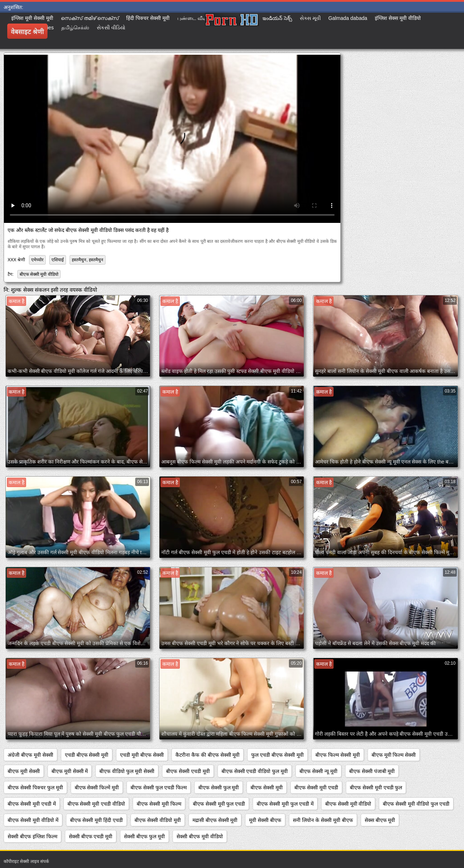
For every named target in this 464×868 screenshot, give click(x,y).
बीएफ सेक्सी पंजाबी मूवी (372, 771)
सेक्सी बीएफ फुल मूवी (144, 836)
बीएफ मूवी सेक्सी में (70, 771)
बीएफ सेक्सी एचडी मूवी (188, 771)
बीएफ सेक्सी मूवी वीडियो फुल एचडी (416, 804)
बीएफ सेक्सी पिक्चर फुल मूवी (35, 788)
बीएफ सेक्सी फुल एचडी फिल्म (159, 788)
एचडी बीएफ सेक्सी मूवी (87, 755)
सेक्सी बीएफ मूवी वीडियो (200, 836)
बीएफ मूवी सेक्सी (24, 771)
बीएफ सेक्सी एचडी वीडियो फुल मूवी (255, 771)
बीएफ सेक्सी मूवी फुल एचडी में (285, 804)
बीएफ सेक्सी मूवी (267, 788)
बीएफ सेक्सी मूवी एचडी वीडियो (96, 804)
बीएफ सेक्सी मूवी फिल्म (159, 804)
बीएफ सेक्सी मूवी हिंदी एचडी (97, 820)
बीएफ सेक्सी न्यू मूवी (318, 771)
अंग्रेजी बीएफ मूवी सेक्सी (30, 755)
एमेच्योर (37, 260)
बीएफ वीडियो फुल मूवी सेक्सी (127, 771)
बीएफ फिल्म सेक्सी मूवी (338, 755)
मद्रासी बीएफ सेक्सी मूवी (215, 820)
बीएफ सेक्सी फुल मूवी (219, 788)
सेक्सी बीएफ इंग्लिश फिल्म (32, 836)
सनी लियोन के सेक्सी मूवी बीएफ (323, 820)
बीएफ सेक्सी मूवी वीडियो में (33, 820)
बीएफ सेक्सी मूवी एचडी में (32, 804)
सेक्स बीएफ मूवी (380, 820)
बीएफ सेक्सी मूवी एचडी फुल (376, 788)
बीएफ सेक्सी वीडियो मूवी (158, 820)
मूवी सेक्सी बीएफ (265, 820)
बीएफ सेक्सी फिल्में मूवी (97, 788)
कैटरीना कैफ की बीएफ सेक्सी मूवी (208, 755)
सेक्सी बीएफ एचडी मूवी (91, 836)
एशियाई (58, 260)
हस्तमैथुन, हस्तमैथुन (88, 260)
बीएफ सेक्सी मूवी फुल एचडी (219, 804)
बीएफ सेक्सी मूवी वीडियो (39, 274)
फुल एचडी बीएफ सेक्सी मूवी (277, 755)
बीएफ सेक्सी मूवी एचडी (316, 788)
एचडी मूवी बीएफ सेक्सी (142, 755)
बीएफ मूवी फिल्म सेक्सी (394, 755)
